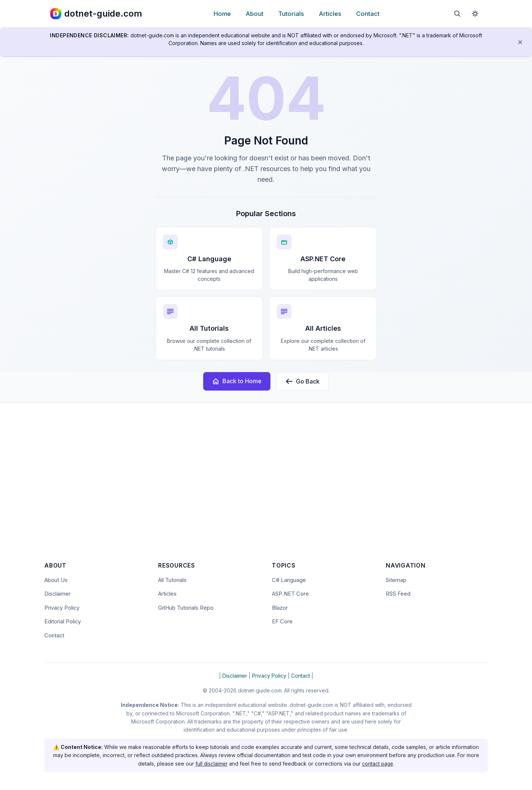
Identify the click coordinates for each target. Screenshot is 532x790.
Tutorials (291, 14)
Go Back (303, 381)
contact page (378, 764)
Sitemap (396, 580)
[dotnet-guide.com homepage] (96, 14)
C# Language (289, 580)
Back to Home (237, 381)
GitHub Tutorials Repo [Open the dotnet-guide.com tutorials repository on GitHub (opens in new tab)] (186, 608)
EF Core (282, 622)
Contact (368, 14)
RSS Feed (398, 594)
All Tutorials (173, 580)
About (255, 14)
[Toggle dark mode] (475, 14)
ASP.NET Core (291, 594)
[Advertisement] (266, 487)
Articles (330, 14)
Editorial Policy (63, 622)
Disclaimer (58, 594)
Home (222, 14)
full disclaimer (211, 764)
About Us (56, 580)
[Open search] (457, 14)
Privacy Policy (63, 608)
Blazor (280, 608)
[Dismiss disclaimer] (520, 42)
